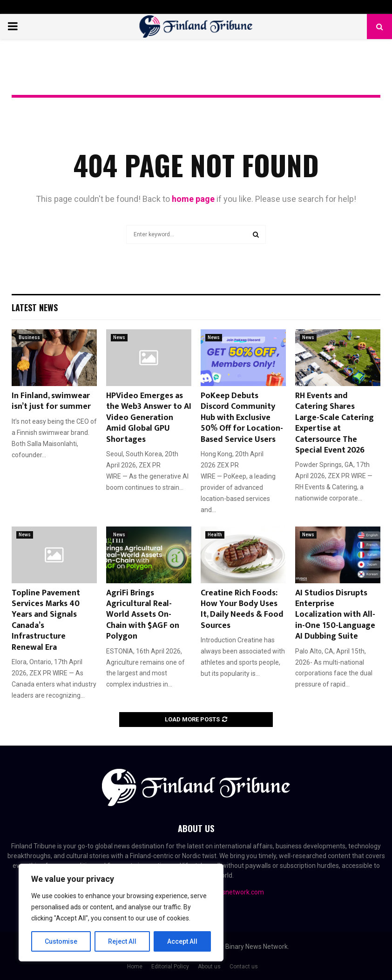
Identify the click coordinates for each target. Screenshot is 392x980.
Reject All (123, 941)
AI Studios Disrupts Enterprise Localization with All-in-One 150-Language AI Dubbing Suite (335, 615)
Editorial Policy (170, 967)
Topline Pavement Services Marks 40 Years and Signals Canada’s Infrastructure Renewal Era (46, 620)
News (119, 337)
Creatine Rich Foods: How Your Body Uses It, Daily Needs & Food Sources (242, 609)
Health (215, 535)
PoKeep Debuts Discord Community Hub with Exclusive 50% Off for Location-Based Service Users (242, 418)
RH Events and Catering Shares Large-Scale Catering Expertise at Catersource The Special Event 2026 (335, 423)
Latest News (35, 307)
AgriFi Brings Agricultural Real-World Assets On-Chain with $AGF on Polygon (143, 615)
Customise (61, 941)
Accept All (182, 941)
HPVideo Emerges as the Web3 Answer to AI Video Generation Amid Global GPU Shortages (149, 418)
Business (29, 337)
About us (209, 967)
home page (193, 199)
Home (135, 967)
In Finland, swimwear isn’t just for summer (51, 401)
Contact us (244, 967)
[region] (121, 913)
